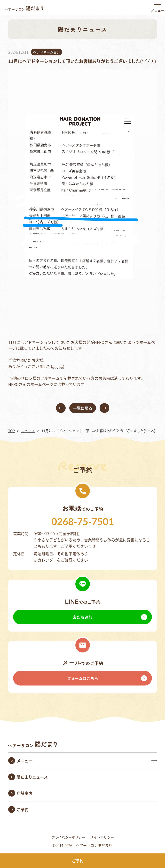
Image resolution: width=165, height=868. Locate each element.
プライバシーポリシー (68, 837)
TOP (12, 431)
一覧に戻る (83, 408)
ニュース (28, 431)
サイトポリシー (102, 837)
